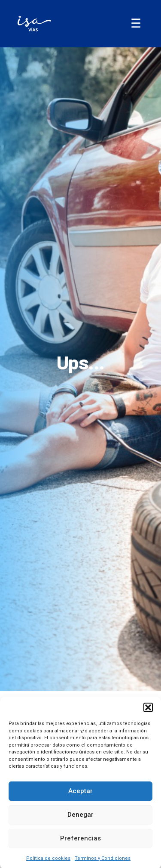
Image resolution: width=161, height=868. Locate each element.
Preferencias (80, 843)
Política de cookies (48, 863)
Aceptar (80, 796)
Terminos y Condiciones (103, 863)
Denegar (80, 819)
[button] (148, 712)
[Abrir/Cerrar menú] (136, 24)
